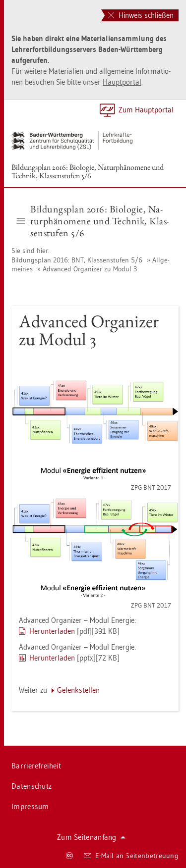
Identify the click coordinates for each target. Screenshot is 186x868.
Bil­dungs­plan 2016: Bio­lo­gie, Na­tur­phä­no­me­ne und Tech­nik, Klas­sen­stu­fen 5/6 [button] (93, 221)
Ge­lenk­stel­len (78, 690)
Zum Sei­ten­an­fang (91, 837)
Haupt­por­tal (122, 82)
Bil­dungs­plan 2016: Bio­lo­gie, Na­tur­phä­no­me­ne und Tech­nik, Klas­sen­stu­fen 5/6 (88, 171)
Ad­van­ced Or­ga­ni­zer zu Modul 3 (90, 269)
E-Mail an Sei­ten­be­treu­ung (131, 856)
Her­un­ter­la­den (52, 631)
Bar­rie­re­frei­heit (36, 766)
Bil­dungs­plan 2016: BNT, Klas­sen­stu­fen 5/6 (77, 260)
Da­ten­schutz (31, 786)
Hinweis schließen (141, 15)
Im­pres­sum (30, 806)
